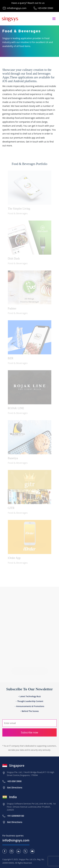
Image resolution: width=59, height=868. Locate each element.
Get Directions (15, 787)
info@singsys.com (17, 8)
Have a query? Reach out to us (28, 3)
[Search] (29, 723)
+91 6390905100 (16, 816)
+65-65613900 (45, 8)
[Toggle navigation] (54, 19)
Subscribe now (29, 732)
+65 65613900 (14, 781)
